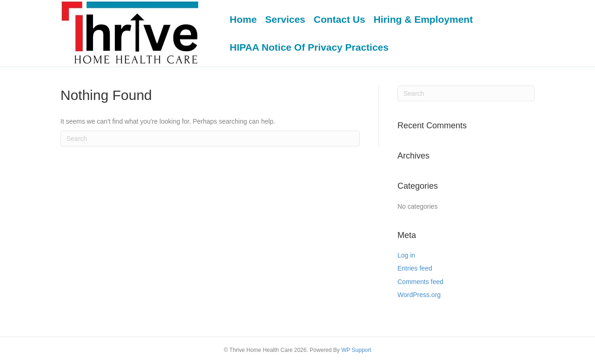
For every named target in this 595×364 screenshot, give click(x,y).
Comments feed (420, 282)
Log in (406, 255)
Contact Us (340, 19)
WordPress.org (419, 295)
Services (285, 19)
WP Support (356, 350)
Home (243, 19)
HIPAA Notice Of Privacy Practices (309, 47)
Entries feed (415, 268)
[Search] (210, 139)
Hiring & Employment (423, 19)
